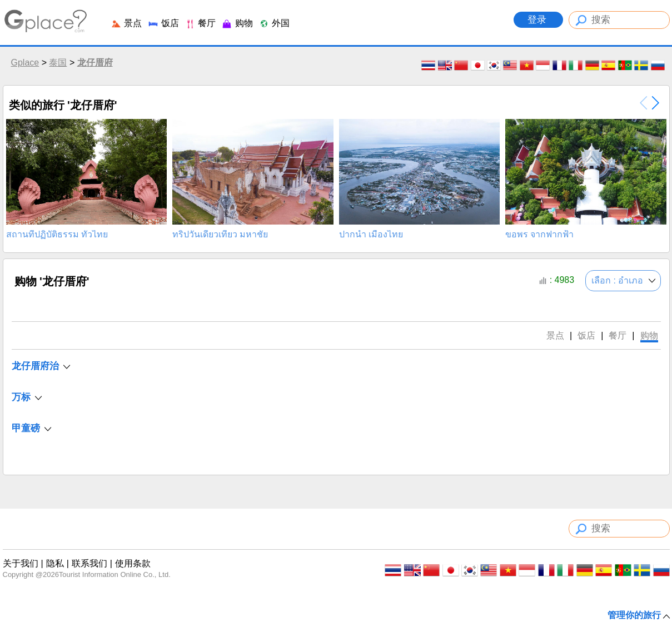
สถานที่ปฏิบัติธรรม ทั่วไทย (57, 235)
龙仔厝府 (95, 63)
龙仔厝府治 (35, 366)
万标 (21, 397)
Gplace (25, 63)
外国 (274, 23)
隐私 (55, 563)
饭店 (163, 23)
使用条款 (133, 563)
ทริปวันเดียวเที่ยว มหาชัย (220, 235)
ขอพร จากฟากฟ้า (539, 235)
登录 (538, 20)
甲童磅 (26, 428)
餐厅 (200, 23)
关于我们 (21, 563)
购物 (237, 23)
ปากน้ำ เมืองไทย (371, 235)
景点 (126, 23)
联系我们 (89, 563)
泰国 (58, 63)
